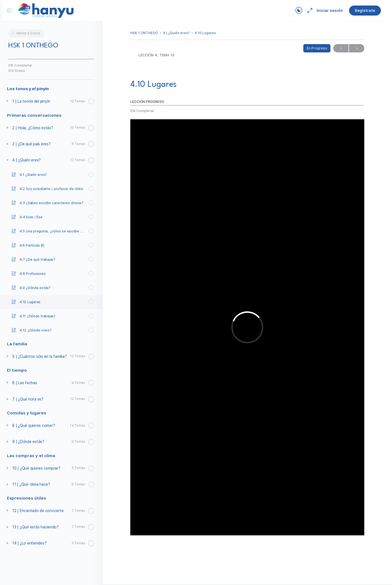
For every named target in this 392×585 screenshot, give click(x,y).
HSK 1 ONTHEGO (144, 33)
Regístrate (365, 11)
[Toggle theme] (299, 11)
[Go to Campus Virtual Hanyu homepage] (46, 10)
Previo (341, 48)
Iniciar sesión (330, 11)
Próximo (357, 48)
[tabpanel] (247, 327)
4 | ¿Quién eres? (176, 33)
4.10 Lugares (205, 33)
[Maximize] (309, 11)
